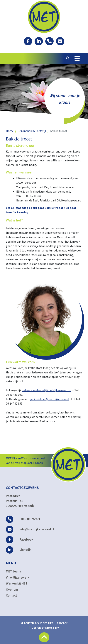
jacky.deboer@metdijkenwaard (50, 399)
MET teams (14, 571)
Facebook (20, 539)
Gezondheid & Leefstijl (32, 131)
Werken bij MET (17, 583)
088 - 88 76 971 (23, 519)
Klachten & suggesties (37, 623)
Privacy (62, 623)
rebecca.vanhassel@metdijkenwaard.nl (47, 390)
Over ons (12, 590)
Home (10, 131)
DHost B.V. (52, 628)
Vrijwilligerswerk (18, 577)
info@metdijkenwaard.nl (30, 529)
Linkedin (19, 550)
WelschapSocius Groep (29, 463)
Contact (11, 595)
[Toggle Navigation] (77, 58)
